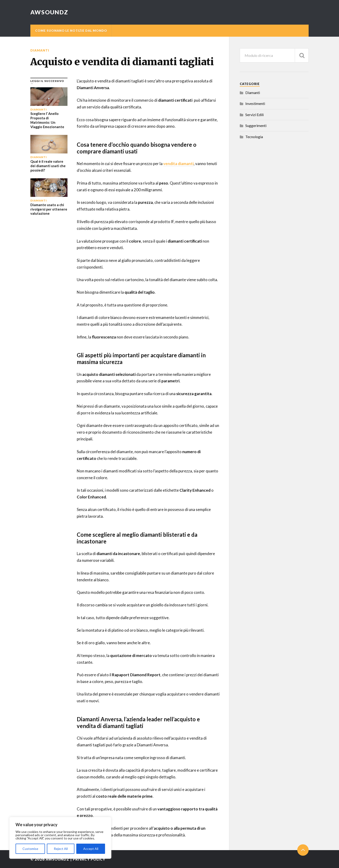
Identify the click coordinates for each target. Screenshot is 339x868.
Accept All (91, 849)
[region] (60, 838)
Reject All (61, 849)
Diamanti (40, 50)
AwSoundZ (50, 12)
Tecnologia (254, 137)
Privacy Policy (93, 859)
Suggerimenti (256, 125)
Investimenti (255, 103)
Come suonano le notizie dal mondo (71, 31)
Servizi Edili (254, 115)
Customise (30, 849)
